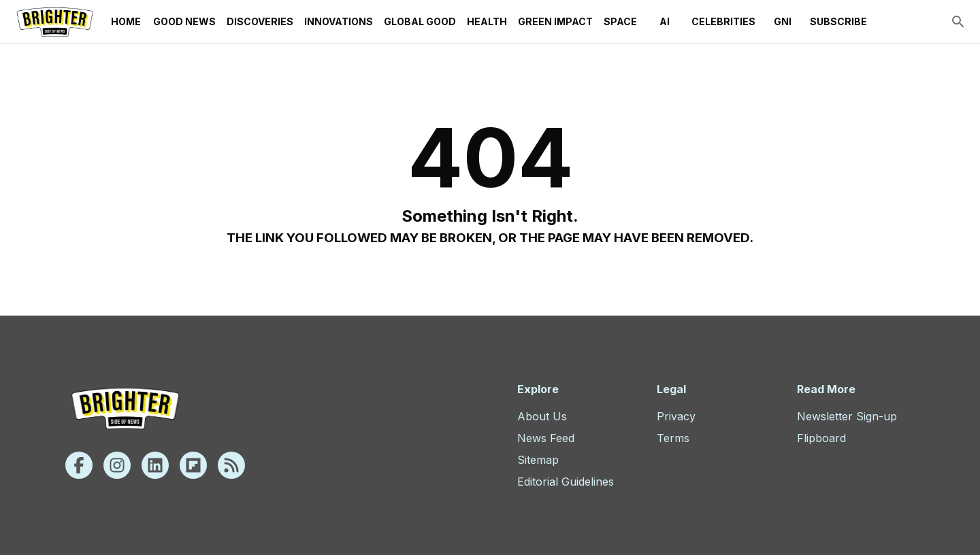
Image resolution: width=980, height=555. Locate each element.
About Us (542, 416)
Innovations (339, 22)
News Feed (546, 438)
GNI (783, 22)
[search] (958, 22)
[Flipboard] (193, 465)
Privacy (676, 416)
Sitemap (538, 460)
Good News (184, 22)
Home (126, 22)
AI (664, 22)
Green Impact (555, 22)
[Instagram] (117, 465)
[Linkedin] (155, 465)
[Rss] (231, 465)
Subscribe (838, 22)
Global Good (420, 22)
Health (487, 22)
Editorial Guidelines (566, 482)
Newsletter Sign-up (847, 416)
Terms (673, 438)
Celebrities (723, 22)
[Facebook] (79, 465)
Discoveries (260, 22)
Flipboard (821, 438)
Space (620, 22)
